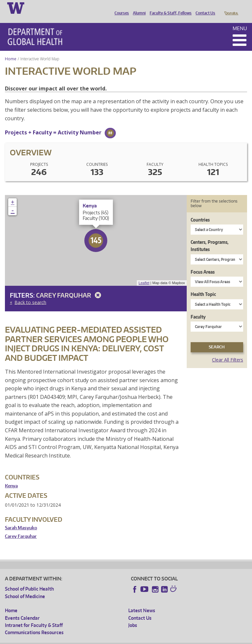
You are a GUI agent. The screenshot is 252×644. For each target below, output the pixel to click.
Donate (231, 8)
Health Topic (203, 285)
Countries (200, 211)
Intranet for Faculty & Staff (34, 616)
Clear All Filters (228, 351)
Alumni (138, 8)
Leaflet (144, 274)
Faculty (198, 308)
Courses (120, 8)
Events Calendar (22, 609)
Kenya (11, 477)
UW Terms (118, 639)
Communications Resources (34, 623)
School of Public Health (29, 580)
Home (11, 50)
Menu (240, 19)
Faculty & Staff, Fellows (169, 8)
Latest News (142, 601)
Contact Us (204, 8)
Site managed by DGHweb (157, 639)
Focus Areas (203, 263)
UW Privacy (92, 639)
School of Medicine (25, 587)
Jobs (133, 616)
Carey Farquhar (70, 286)
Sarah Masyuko (21, 519)
